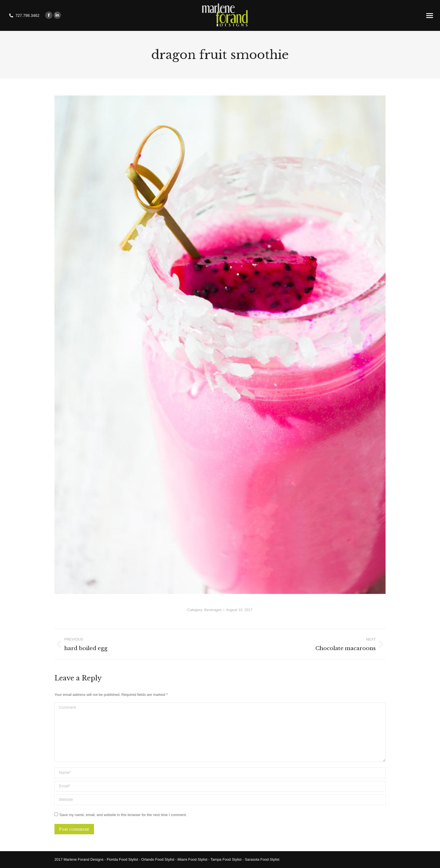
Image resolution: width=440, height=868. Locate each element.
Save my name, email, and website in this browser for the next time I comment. (123, 815)
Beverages (213, 610)
